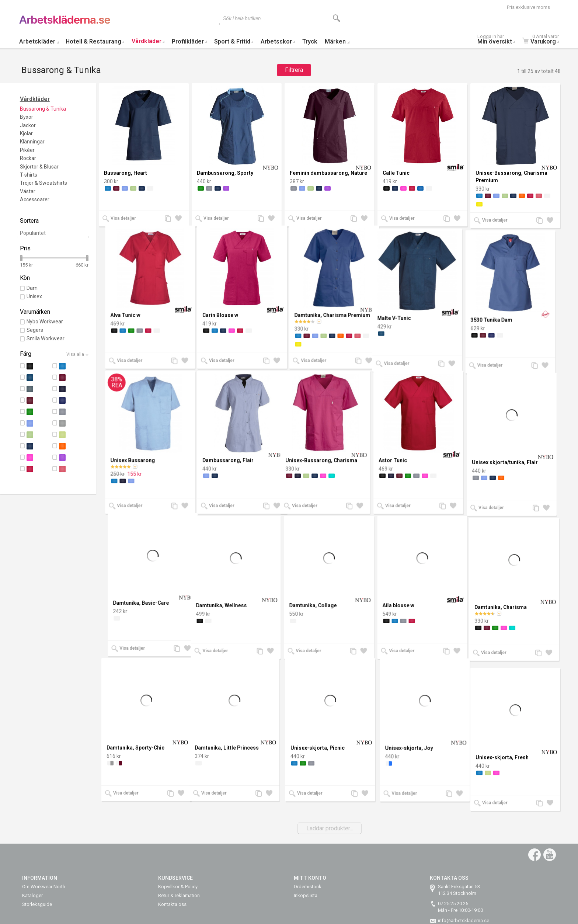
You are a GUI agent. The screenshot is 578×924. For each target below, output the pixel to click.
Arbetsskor (276, 41)
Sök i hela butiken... (244, 18)
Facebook (535, 855)
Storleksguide (37, 904)
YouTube (550, 855)
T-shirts (29, 175)
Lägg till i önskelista (180, 219)
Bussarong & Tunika (43, 109)
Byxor (27, 117)
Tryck (310, 41)
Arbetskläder (37, 41)
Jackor (28, 125)
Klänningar (32, 142)
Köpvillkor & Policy (178, 887)
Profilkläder (188, 41)
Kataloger (32, 895)
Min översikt (498, 40)
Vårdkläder (147, 41)
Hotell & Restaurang (93, 41)
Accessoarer (35, 199)
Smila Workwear (46, 338)
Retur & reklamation (179, 895)
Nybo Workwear (45, 322)
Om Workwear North (44, 887)
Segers (35, 330)
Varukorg (542, 40)
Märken (335, 41)
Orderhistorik (308, 887)
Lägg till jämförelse (170, 219)
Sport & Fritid (232, 41)
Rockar (28, 158)
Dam (32, 288)
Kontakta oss (172, 904)
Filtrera (294, 70)
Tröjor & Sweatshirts (43, 183)
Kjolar (26, 133)
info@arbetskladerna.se (464, 920)
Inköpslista (306, 895)
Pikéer (27, 150)
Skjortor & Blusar (39, 167)
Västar (28, 191)
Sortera (29, 221)
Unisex (34, 296)
